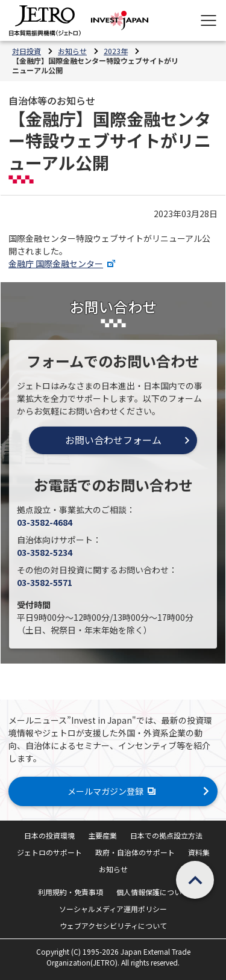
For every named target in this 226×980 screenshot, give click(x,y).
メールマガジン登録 (113, 791)
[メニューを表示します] (209, 20)
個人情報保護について (152, 892)
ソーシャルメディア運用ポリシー (113, 909)
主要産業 (102, 835)
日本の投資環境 (49, 835)
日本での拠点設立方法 (166, 835)
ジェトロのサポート (49, 852)
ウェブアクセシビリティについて (113, 926)
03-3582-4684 (45, 522)
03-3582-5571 (45, 582)
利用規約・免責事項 (71, 892)
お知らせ (113, 869)
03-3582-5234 (45, 552)
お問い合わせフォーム (113, 440)
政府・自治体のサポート (135, 852)
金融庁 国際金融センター (63, 263)
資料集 (199, 852)
